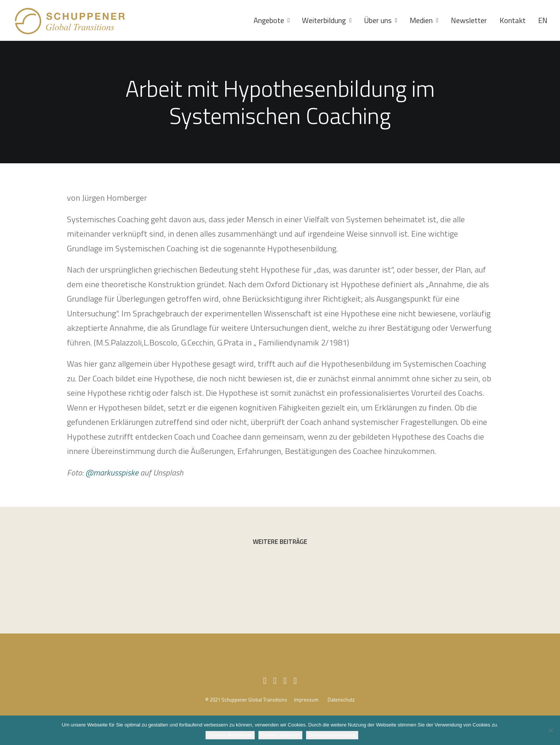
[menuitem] (274, 20)
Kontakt (513, 20)
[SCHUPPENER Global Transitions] (70, 20)
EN (543, 20)
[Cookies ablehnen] (551, 730)
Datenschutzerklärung (332, 735)
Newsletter (469, 20)
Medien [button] (424, 20)
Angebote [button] (272, 20)
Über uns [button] (381, 20)
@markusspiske (112, 472)
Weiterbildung (327, 20)
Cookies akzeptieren (230, 735)
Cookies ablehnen (280, 735)
